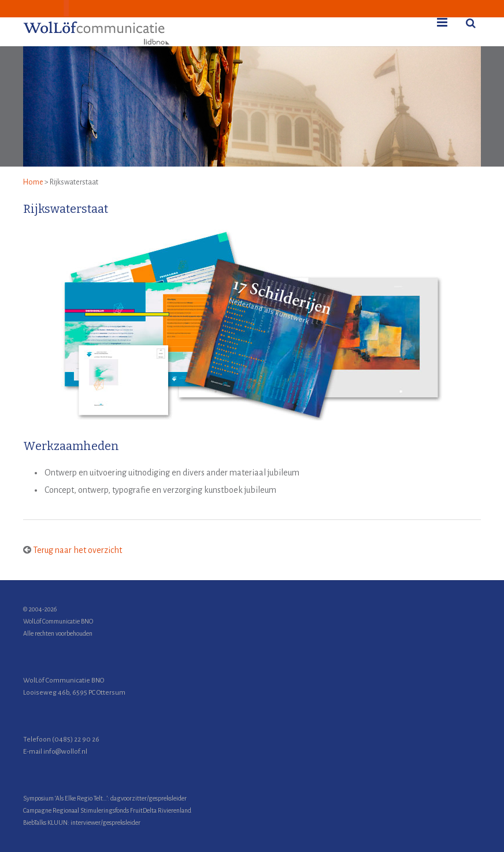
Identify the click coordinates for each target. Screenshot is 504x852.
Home (33, 182)
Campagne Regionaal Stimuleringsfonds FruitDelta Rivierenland (107, 810)
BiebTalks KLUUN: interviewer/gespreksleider (82, 823)
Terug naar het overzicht (77, 550)
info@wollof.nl (65, 752)
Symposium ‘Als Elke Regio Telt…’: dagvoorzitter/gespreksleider (105, 798)
